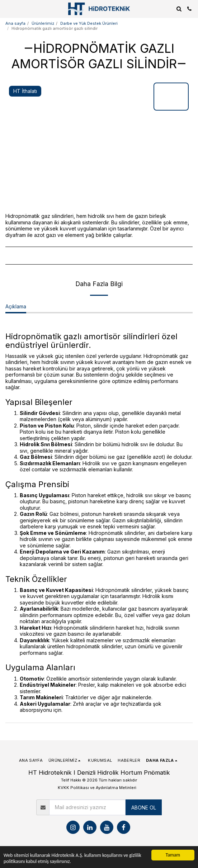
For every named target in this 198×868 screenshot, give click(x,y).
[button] (8, 9)
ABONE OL (144, 808)
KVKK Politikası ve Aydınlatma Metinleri (97, 788)
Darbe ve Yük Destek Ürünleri (89, 23)
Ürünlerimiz (43, 23)
